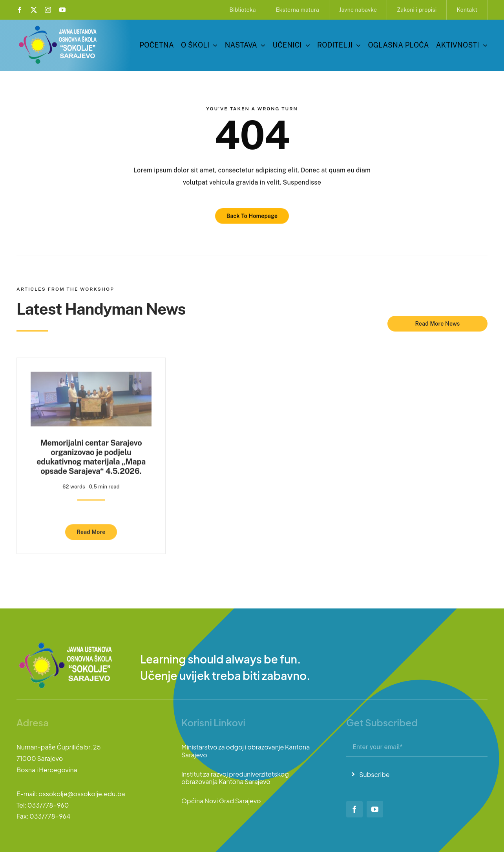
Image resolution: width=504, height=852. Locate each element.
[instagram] (48, 10)
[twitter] (34, 10)
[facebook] (20, 10)
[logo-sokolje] (58, 27)
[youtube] (62, 10)
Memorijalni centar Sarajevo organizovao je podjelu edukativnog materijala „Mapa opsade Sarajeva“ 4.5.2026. (91, 454)
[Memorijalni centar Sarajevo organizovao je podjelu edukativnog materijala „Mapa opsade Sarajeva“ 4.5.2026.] (91, 375)
